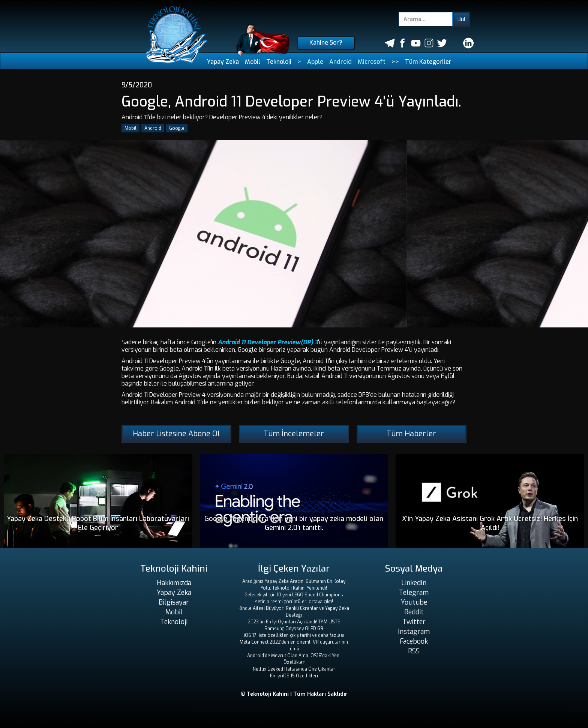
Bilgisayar (174, 602)
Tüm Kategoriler (428, 62)
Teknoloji (279, 62)
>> (395, 62)
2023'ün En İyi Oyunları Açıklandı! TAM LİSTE (294, 622)
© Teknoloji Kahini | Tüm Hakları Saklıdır (294, 694)
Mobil (253, 62)
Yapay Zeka (223, 62)
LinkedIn (414, 583)
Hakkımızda (174, 583)
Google (177, 128)
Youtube (414, 602)
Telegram (414, 593)
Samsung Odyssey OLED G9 (294, 629)
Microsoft (372, 62)
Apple (315, 62)
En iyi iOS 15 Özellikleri (294, 676)
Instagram (414, 632)
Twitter (414, 622)
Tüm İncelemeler (294, 434)
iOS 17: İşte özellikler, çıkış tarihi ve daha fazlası (294, 635)
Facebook (414, 641)
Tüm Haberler (411, 434)
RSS (414, 651)
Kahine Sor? (326, 43)
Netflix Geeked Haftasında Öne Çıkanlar (294, 669)
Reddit (414, 612)
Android (340, 62)
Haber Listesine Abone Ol (176, 434)
